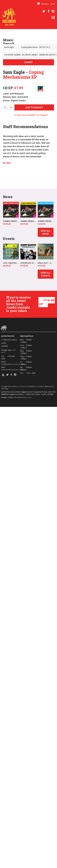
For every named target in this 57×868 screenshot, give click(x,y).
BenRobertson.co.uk (23, 397)
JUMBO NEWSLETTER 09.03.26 (46, 221)
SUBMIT (29, 62)
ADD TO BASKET (34, 107)
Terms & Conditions (28, 386)
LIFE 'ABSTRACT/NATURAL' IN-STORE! (11, 263)
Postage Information (9, 386)
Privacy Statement (45, 386)
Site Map (5, 389)
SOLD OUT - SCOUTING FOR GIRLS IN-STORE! (46, 263)
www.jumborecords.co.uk (12, 370)
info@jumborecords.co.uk (12, 364)
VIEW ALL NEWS (45, 232)
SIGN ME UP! (47, 302)
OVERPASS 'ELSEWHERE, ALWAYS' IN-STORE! (28, 263)
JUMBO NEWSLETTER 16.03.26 (28, 221)
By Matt (7, 163)
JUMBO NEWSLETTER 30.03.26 (11, 221)
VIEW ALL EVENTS (45, 274)
